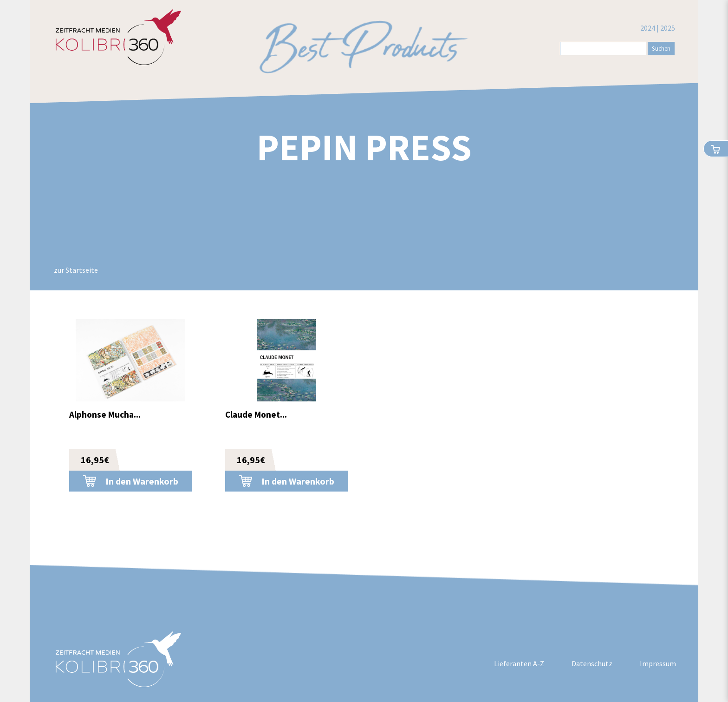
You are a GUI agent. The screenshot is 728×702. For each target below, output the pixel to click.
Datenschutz (592, 663)
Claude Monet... (256, 414)
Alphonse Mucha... (105, 414)
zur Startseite (76, 270)
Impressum (658, 663)
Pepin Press (364, 147)
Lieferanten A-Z (519, 663)
